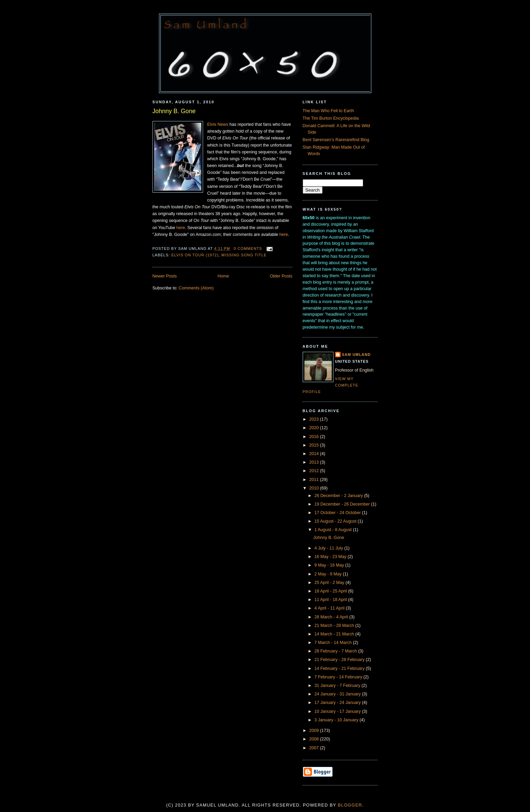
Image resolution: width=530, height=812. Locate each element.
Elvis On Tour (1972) (195, 255)
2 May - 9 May (328, 574)
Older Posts (281, 276)
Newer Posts (165, 276)
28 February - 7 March (336, 651)
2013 (315, 462)
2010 (315, 488)
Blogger (350, 805)
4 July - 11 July (329, 548)
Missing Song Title (244, 255)
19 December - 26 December (343, 504)
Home (223, 276)
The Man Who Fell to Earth (328, 111)
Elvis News (218, 124)
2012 (315, 471)
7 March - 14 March (334, 643)
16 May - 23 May (331, 557)
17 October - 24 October (338, 513)
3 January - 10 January (337, 720)
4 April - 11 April (330, 608)
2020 (315, 428)
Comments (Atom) (196, 288)
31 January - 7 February (338, 686)
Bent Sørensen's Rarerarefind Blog (336, 140)
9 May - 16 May (330, 565)
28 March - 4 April (332, 617)
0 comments (248, 249)
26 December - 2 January (339, 496)
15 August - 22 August (336, 521)
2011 (315, 480)
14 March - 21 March (335, 634)
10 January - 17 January (338, 711)
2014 (315, 454)
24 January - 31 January (338, 694)
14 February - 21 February (340, 668)
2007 (315, 748)
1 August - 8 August (334, 530)
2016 (315, 437)
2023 (315, 419)
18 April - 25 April (331, 591)
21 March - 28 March (335, 626)
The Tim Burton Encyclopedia (331, 118)
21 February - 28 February (340, 660)
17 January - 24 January (338, 703)
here (181, 228)
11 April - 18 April (331, 600)
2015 (315, 445)
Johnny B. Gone (174, 111)
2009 (315, 731)
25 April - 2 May (330, 583)
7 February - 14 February (339, 677)
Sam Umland (356, 355)
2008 (315, 739)
